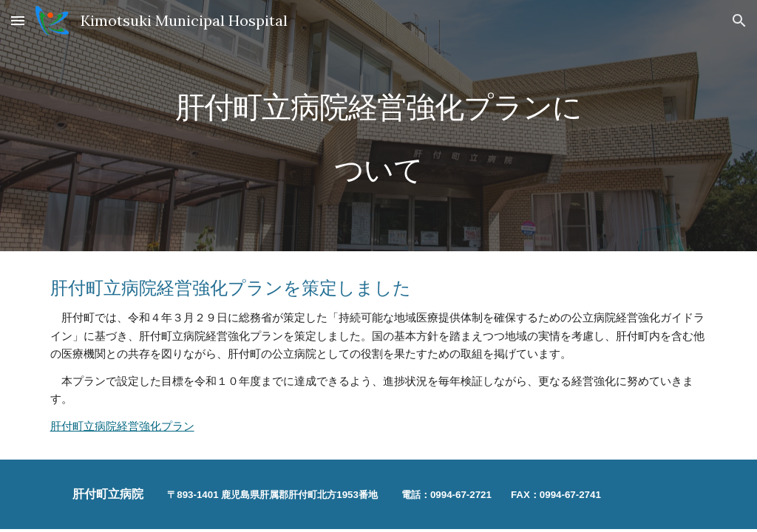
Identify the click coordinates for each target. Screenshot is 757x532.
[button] (18, 20)
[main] (378, 126)
